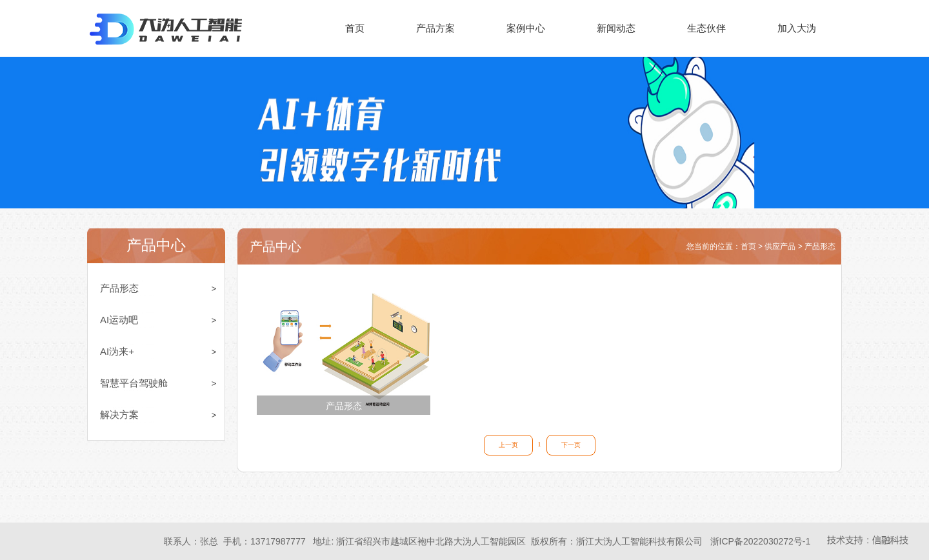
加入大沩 (797, 28)
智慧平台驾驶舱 (134, 383)
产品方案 (435, 28)
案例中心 (526, 28)
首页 (355, 28)
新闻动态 (616, 28)
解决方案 (119, 415)
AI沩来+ (117, 351)
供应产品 (780, 246)
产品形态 (119, 288)
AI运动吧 (119, 320)
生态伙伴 (706, 28)
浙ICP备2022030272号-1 (761, 541)
